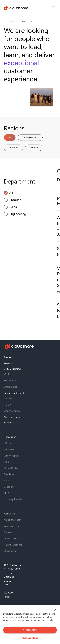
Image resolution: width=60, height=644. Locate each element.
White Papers (12, 456)
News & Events (13, 539)
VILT (7, 374)
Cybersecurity (12, 417)
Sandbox (9, 423)
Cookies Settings (30, 638)
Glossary (9, 487)
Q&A (7, 493)
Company (11, 21)
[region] (30, 625)
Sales (13, 207)
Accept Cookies (30, 630)
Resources (10, 437)
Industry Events (13, 499)
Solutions (9, 363)
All (10, 137)
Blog (6, 462)
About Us (9, 514)
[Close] (55, 610)
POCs (7, 405)
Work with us (11, 526)
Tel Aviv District (30, 137)
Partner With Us (13, 545)
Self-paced (10, 381)
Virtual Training (12, 369)
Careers (8, 532)
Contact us (10, 551)
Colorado (13, 148)
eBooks (8, 443)
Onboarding (11, 387)
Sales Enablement (14, 393)
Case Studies (11, 468)
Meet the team (13, 520)
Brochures (10, 474)
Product (15, 200)
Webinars (9, 449)
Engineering (18, 214)
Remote (34, 148)
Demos (8, 398)
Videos (8, 481)
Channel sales (12, 411)
